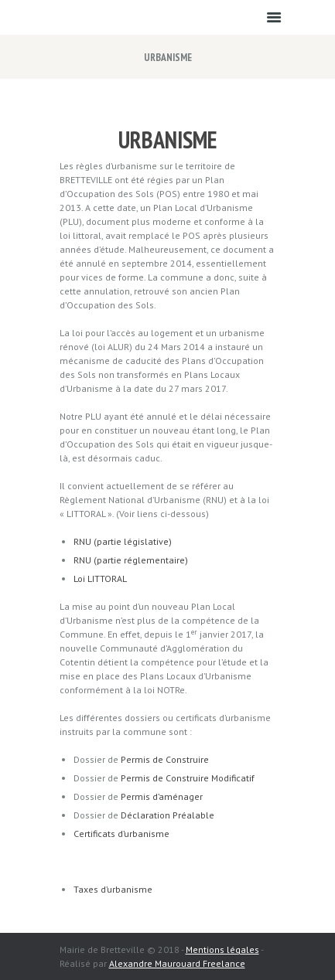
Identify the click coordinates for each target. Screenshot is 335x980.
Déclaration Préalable (167, 815)
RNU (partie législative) (123, 541)
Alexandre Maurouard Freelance (177, 963)
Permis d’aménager (162, 796)
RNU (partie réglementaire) (131, 560)
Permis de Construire (165, 759)
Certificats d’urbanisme (121, 834)
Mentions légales (222, 949)
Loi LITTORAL (100, 578)
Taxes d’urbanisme (113, 889)
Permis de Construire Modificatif (188, 778)
